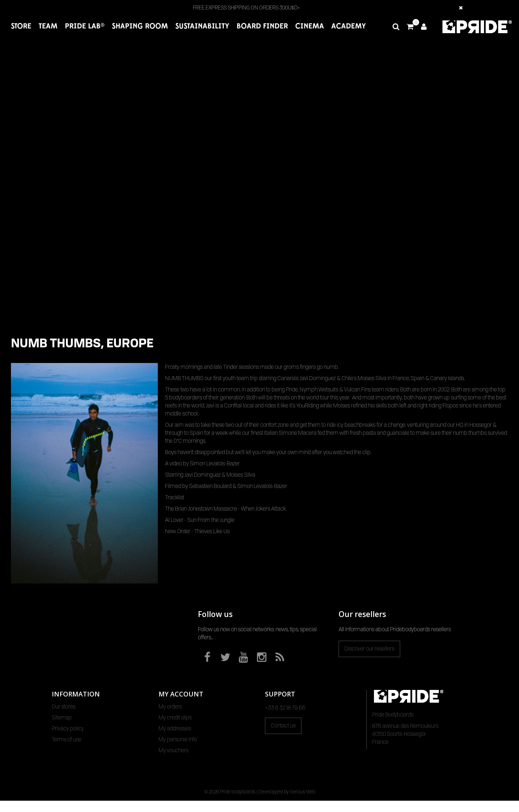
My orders (170, 707)
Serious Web (303, 803)
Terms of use (67, 739)
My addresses (175, 729)
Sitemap (62, 718)
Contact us (283, 726)
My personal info (178, 739)
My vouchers (173, 750)
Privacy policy (68, 729)
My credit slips (175, 718)
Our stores (64, 707)
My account (181, 694)
